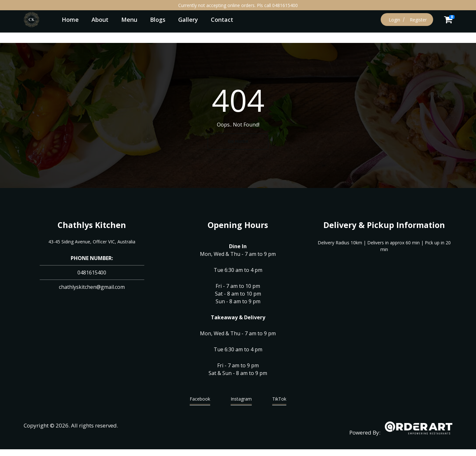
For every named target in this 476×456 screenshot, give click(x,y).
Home (70, 20)
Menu (129, 20)
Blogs (158, 20)
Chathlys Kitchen (92, 225)
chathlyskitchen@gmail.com (92, 287)
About (100, 20)
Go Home (238, 141)
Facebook (200, 400)
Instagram (241, 400)
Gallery (188, 20)
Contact (222, 20)
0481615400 (92, 273)
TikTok (279, 400)
